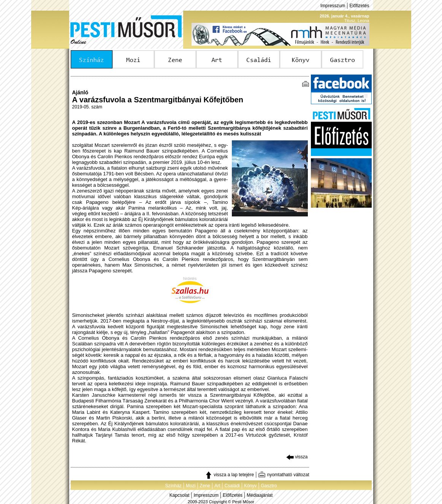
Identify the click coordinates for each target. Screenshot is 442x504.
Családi (232, 486)
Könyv (250, 486)
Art (217, 486)
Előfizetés (359, 6)
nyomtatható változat (284, 475)
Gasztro (269, 486)
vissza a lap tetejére (229, 475)
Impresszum (333, 6)
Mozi (191, 486)
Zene (205, 486)
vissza (297, 457)
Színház (173, 486)
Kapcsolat (180, 495)
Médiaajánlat (260, 495)
